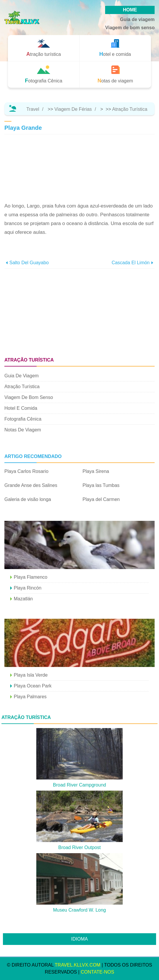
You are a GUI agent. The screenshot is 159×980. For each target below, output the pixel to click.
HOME (130, 10)
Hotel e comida (21, 408)
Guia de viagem (137, 19)
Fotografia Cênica (23, 419)
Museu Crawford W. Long (79, 910)
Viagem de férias (73, 109)
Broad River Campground (79, 785)
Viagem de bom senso (130, 28)
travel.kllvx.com (78, 965)
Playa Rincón (28, 588)
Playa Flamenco (31, 577)
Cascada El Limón (131, 263)
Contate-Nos (98, 972)
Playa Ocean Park (33, 686)
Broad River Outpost (79, 847)
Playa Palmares (30, 697)
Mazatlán (23, 599)
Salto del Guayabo (29, 263)
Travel (33, 109)
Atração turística (130, 109)
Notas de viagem (23, 430)
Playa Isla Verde (31, 675)
